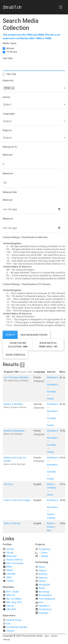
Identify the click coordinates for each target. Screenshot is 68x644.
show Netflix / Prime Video (49, 345)
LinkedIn (11, 574)
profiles (54, 636)
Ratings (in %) (10, 147)
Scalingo (44, 613)
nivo (41, 602)
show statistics (16, 355)
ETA (8, 624)
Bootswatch (45, 595)
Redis (42, 588)
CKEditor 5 (44, 606)
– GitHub (44, 556)
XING (9, 577)
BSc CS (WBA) (14, 599)
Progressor (45, 549)
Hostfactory (45, 609)
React (42, 567)
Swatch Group (14, 620)
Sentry (42, 581)
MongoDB (44, 585)
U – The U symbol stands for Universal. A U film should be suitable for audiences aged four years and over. (34, 293)
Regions (7, 130)
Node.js (43, 574)
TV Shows (12, 52)
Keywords (8, 80)
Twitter (10, 581)
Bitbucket (11, 556)
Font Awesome (47, 599)
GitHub (10, 549)
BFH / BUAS (13, 592)
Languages (9, 114)
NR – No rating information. (34, 270)
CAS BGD (11, 609)
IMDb (9, 567)
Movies (10, 48)
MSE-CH (11, 595)
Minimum (8, 155)
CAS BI (10, 606)
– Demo (43, 553)
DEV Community (15, 563)
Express (43, 578)
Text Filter (8, 58)
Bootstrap (44, 592)
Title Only (11, 74)
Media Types (10, 43)
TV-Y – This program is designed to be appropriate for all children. (34, 319)
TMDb (10, 570)
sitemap (6, 640)
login (47, 636)
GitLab (10, 553)
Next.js (42, 570)
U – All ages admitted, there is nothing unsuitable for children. (34, 246)
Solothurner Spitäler (17, 627)
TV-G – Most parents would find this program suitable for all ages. (34, 325)
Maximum (8, 173)
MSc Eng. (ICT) (14, 602)
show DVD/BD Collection (18, 345)
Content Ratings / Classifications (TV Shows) (27, 284)
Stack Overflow (14, 560)
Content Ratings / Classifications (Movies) (25, 237)
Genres (7, 97)
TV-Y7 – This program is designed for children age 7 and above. (34, 322)
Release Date (10, 192)
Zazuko (10, 631)
